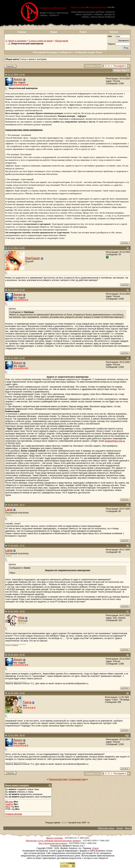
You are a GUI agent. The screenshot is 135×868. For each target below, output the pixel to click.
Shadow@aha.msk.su (115, 441)
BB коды (9, 802)
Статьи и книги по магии (41, 41)
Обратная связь (106, 828)
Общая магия (62, 41)
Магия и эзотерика (17, 41)
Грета (27, 702)
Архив (119, 828)
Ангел (18, 79)
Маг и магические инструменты (53, 843)
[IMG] (8, 807)
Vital (21, 618)
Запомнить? (123, 41)
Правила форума (14, 814)
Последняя (120, 66)
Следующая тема (77, 779)
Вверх (128, 828)
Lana (9, 509)
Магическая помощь (98, 7)
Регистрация (39, 52)
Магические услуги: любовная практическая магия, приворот (53, 841)
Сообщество (66, 52)
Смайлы (9, 804)
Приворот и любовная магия (53, 8)
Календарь (52, 52)
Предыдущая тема (58, 779)
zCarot (95, 848)
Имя (110, 36)
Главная (22, 32)
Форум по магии (78, 7)
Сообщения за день (85, 52)
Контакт (114, 32)
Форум (54, 32)
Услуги (83, 32)
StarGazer (32, 258)
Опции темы (120, 71)
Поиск (99, 52)
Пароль (111, 44)
